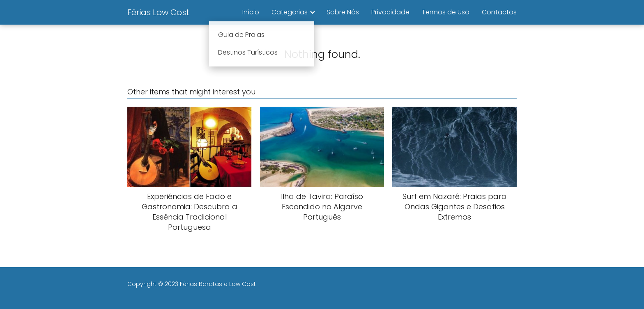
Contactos (499, 12)
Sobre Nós (343, 12)
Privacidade (390, 12)
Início (251, 12)
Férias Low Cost (158, 12)
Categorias (290, 12)
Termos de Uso (446, 12)
